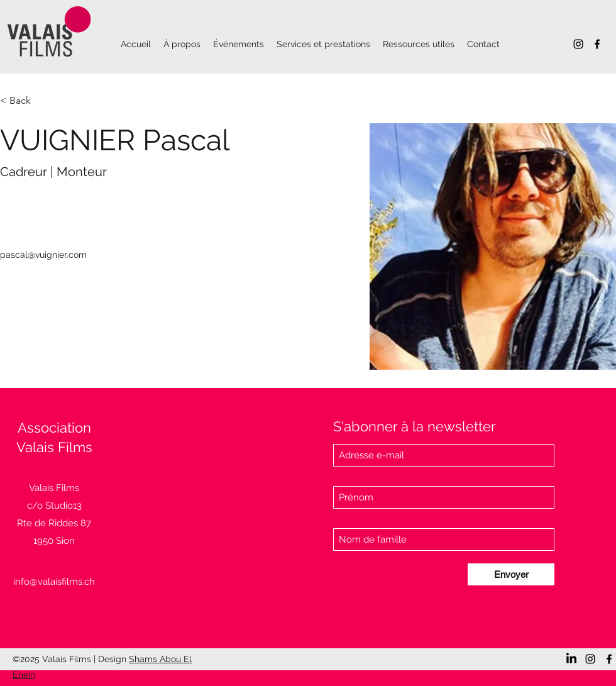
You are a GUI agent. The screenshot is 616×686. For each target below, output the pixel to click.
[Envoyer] (511, 574)
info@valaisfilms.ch (54, 582)
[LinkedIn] (571, 659)
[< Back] (25, 101)
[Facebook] (597, 44)
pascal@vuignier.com (43, 255)
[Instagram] (578, 44)
